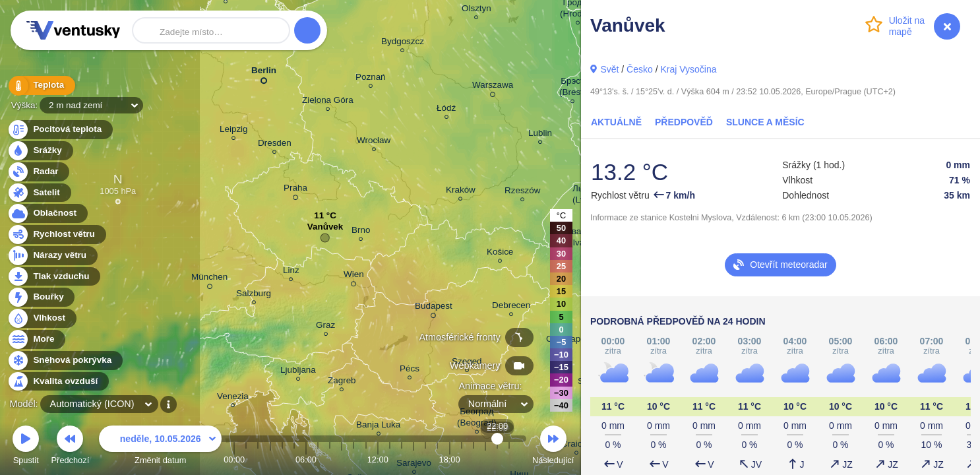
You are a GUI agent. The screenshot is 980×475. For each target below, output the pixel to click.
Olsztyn (476, 10)
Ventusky (71, 30)
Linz (291, 272)
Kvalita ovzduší (58, 382)
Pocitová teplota (60, 130)
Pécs (410, 370)
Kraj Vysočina (688, 69)
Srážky (40, 151)
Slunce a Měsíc (765, 122)
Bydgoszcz (403, 43)
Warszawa (493, 87)
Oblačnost (47, 213)
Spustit (26, 447)
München (209, 279)
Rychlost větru (56, 235)
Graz (325, 327)
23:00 (509, 459)
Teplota (41, 85)
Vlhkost (42, 318)
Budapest (434, 308)
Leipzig (234, 131)
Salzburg (254, 295)
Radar (38, 172)
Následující (553, 447)
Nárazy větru (52, 256)
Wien (354, 276)
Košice (500, 254)
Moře (36, 339)
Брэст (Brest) (572, 88)
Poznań (371, 79)
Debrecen (511, 307)
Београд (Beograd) (477, 419)
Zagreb (342, 382)
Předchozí (71, 447)
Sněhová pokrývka (65, 361)
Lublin (540, 135)
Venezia (233, 398)
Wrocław (374, 142)
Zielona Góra (328, 102)
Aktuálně (616, 122)
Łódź (446, 110)
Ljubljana (298, 372)
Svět (609, 69)
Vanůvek (325, 230)
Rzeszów (523, 192)
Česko (640, 69)
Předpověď (684, 122)
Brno (361, 232)
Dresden (275, 145)
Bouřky (41, 297)
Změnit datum (160, 447)
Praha (295, 190)
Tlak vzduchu (54, 277)
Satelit (39, 193)
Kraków (461, 192)
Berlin (264, 73)
